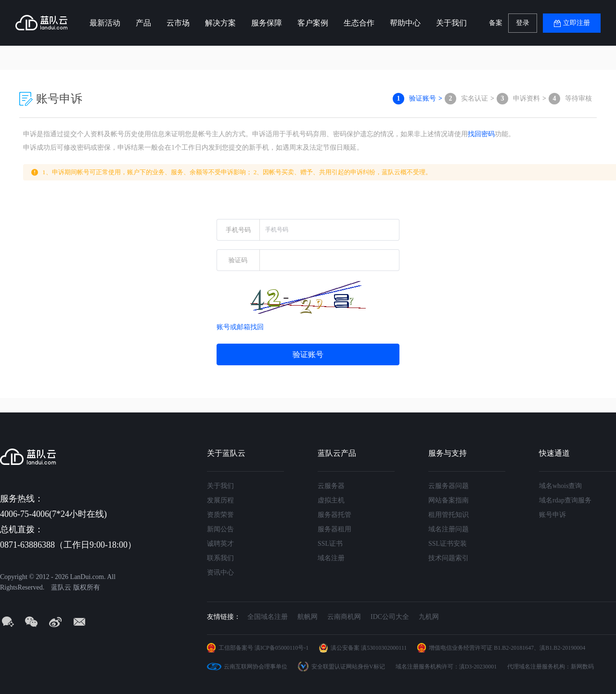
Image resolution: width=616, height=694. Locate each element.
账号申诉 (552, 515)
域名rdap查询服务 (565, 500)
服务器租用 (334, 529)
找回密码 (481, 134)
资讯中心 (220, 572)
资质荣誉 (220, 515)
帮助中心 (405, 23)
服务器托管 (334, 515)
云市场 (178, 23)
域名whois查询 (560, 486)
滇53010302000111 (384, 648)
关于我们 (451, 23)
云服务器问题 (449, 486)
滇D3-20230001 (478, 667)
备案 (496, 23)
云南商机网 (344, 617)
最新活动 (105, 23)
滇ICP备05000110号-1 (282, 648)
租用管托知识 (449, 515)
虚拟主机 (331, 500)
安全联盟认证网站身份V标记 (348, 667)
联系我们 (220, 558)
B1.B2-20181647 (514, 648)
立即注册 (577, 23)
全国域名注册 (268, 617)
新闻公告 (220, 529)
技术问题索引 (449, 558)
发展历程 (220, 500)
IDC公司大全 (390, 617)
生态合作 (359, 23)
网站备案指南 (449, 500)
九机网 (429, 617)
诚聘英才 (220, 544)
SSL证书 (330, 544)
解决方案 (220, 23)
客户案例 (313, 23)
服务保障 (267, 23)
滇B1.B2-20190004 (562, 648)
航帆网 (308, 617)
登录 (523, 23)
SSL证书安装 (448, 544)
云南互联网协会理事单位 (256, 667)
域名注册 (331, 558)
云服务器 (331, 486)
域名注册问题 (449, 529)
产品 (143, 23)
